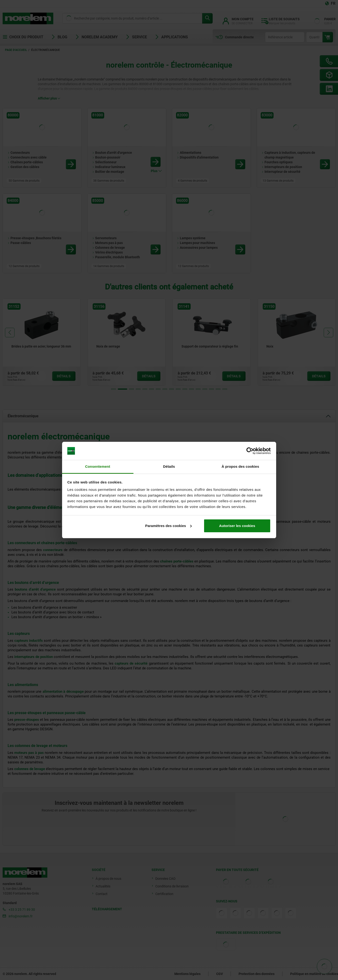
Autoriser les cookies (237, 526)
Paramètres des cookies (168, 526)
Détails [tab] (169, 466)
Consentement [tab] (98, 466)
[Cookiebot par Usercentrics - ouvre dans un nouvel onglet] (250, 451)
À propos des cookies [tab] (240, 466)
